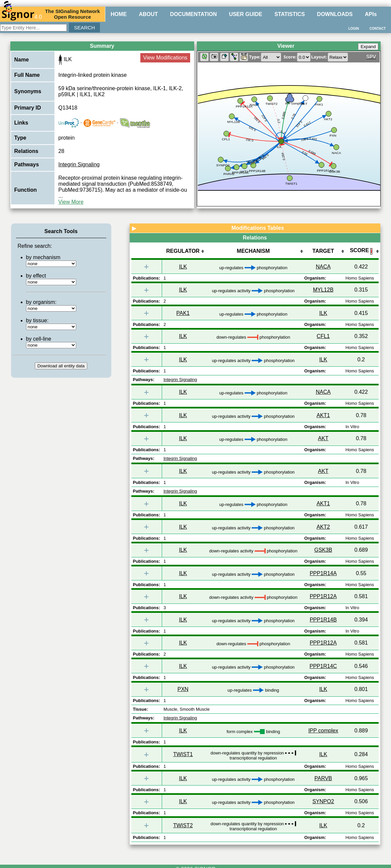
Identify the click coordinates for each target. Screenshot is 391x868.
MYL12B (323, 290)
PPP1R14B (323, 620)
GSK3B (323, 550)
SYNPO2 (323, 801)
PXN (183, 689)
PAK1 (183, 313)
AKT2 (323, 527)
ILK (183, 267)
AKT (323, 438)
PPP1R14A (323, 573)
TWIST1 (183, 754)
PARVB (323, 778)
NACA (323, 267)
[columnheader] (183, 252)
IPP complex (323, 731)
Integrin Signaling (79, 164)
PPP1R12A (323, 596)
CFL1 (323, 336)
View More (71, 202)
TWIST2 (183, 825)
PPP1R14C (323, 666)
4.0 (22, 14)
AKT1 (323, 415)
